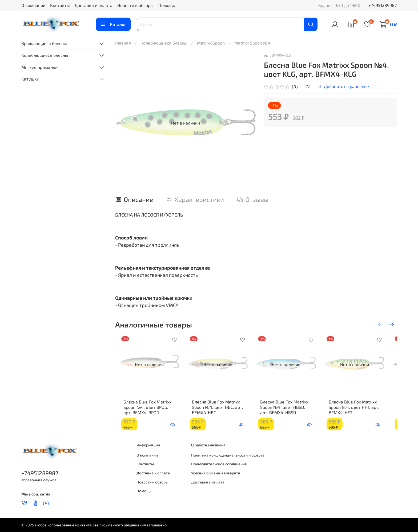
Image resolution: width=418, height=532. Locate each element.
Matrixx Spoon (211, 43)
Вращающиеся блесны (44, 43)
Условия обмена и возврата (216, 473)
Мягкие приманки (39, 67)
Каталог (113, 24)
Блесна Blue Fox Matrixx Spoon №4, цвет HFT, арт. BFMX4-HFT (362, 411)
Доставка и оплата (94, 5)
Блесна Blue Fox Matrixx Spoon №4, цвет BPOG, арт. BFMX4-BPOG (146, 411)
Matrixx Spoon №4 (252, 43)
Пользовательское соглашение (219, 464)
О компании (33, 5)
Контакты (60, 5)
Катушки (30, 79)
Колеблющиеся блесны (164, 43)
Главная (123, 43)
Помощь (167, 5)
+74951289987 (383, 5)
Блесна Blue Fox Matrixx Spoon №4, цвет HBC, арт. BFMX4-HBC (218, 411)
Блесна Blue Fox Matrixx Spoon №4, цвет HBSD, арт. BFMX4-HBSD (291, 411)
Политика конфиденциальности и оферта (228, 455)
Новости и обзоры (135, 5)
